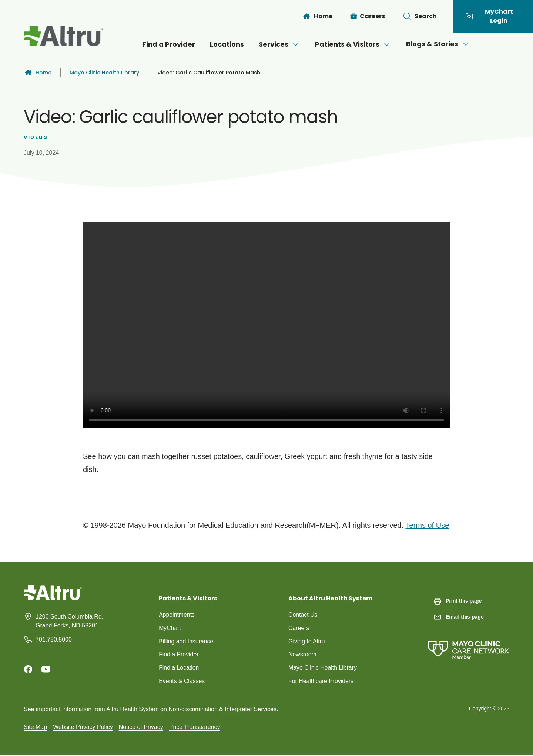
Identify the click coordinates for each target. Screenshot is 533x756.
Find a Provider (169, 44)
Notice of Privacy (141, 727)
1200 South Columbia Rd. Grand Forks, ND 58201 (69, 621)
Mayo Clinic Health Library (104, 73)
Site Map (35, 727)
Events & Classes (182, 681)
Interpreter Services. (251, 710)
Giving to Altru (307, 641)
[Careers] (368, 16)
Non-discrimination (193, 710)
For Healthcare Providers (321, 681)
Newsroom (302, 655)
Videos (36, 137)
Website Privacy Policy (83, 727)
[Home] (317, 16)
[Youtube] (46, 669)
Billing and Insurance (186, 641)
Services (279, 44)
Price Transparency (195, 727)
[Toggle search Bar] (420, 16)
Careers (299, 628)
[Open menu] (296, 44)
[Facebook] (28, 669)
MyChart (170, 628)
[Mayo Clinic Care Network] (469, 642)
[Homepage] (53, 598)
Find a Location (179, 668)
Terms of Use (427, 525)
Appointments (177, 615)
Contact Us (303, 615)
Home (38, 73)
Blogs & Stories (438, 44)
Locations (227, 44)
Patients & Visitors (353, 44)
